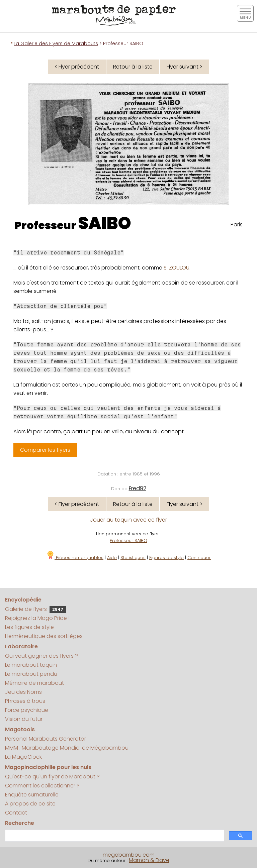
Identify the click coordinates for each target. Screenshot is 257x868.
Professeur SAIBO (128, 540)
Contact (16, 813)
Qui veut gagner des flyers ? (41, 656)
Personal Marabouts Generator (46, 739)
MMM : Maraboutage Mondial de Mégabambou (67, 748)
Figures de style (166, 558)
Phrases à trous (25, 701)
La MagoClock (23, 757)
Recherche (20, 823)
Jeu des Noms (23, 692)
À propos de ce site (30, 804)
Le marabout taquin (31, 665)
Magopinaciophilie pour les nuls (48, 767)
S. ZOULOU (177, 268)
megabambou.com (129, 855)
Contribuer (199, 558)
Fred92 (138, 488)
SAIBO (105, 223)
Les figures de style (29, 627)
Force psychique (27, 710)
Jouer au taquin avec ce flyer (128, 520)
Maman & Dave (149, 860)
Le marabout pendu (31, 674)
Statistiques (133, 558)
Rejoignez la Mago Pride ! (37, 618)
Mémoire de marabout (34, 683)
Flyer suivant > (185, 67)
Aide (112, 558)
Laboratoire (21, 646)
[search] (114, 836)
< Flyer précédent (77, 67)
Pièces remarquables (75, 558)
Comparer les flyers (45, 450)
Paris (237, 225)
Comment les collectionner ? (42, 786)
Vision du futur (24, 719)
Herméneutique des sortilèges (44, 636)
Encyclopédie (23, 600)
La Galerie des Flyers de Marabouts (56, 43)
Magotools (20, 729)
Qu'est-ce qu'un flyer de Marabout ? (52, 777)
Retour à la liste (133, 67)
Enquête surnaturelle (32, 795)
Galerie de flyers (35, 609)
